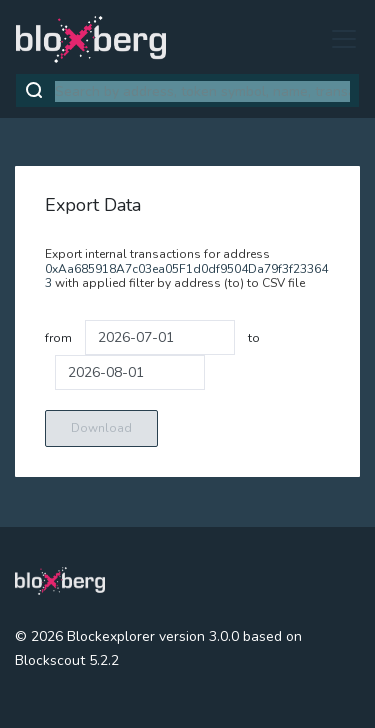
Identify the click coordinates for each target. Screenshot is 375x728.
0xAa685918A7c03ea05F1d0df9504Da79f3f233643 (186, 276)
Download (101, 428)
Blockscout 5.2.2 (67, 660)
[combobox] (202, 91)
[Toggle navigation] (338, 39)
